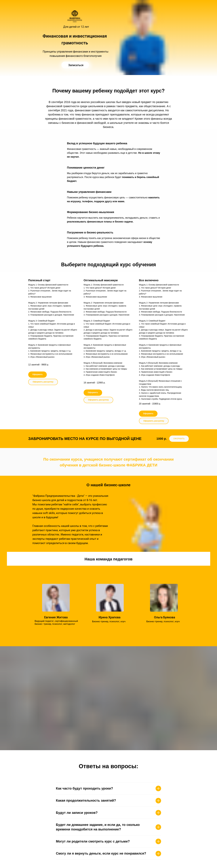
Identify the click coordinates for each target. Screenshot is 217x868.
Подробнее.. (53, 631)
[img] (75, 65)
